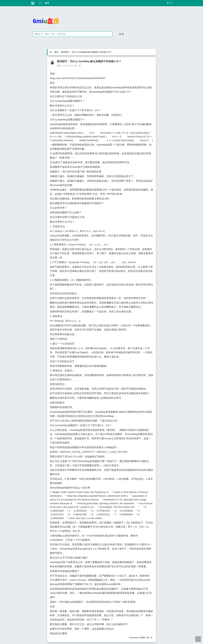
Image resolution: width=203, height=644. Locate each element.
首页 (40, 3)
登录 (170, 3)
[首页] (51, 52)
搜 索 (121, 34)
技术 (47, 3)
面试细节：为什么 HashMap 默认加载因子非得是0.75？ (87, 52)
